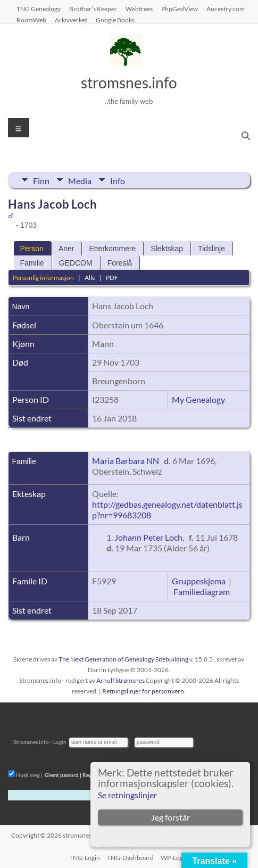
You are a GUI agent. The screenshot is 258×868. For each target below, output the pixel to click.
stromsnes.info (129, 82)
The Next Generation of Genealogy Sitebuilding (123, 659)
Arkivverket (71, 20)
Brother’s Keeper (93, 9)
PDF (112, 278)
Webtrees (139, 9)
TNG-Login (85, 858)
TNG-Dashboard (130, 858)
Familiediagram (202, 592)
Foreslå (120, 263)
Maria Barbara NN (126, 461)
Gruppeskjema (199, 581)
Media (80, 180)
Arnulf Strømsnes (120, 680)
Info (118, 180)
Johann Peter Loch (148, 537)
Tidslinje (211, 249)
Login (60, 742)
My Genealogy (198, 399)
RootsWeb (31, 20)
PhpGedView (180, 9)
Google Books (115, 20)
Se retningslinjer (127, 795)
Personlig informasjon (43, 278)
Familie (32, 263)
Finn (41, 180)
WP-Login (174, 858)
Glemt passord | (63, 775)
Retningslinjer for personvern (143, 691)
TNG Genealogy (39, 9)
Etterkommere (112, 249)
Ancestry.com (226, 9)
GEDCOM (76, 263)
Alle (90, 278)
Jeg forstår (170, 817)
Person (32, 249)
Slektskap (167, 249)
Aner (66, 249)
